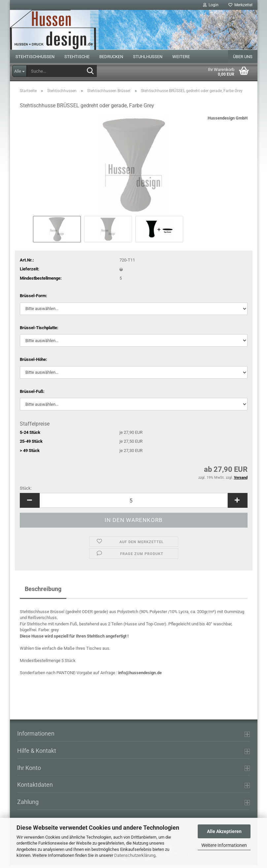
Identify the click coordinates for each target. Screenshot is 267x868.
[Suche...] (20, 71)
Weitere (181, 60)
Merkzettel (240, 5)
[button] (30, 503)
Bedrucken (111, 60)
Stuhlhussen (148, 60)
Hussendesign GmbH (228, 121)
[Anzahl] (134, 503)
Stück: (26, 491)
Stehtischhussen (35, 60)
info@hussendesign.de (140, 676)
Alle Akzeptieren (224, 831)
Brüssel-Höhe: (33, 362)
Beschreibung (43, 592)
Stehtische (77, 60)
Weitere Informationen (224, 845)
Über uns (243, 60)
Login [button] (211, 5)
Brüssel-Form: (33, 299)
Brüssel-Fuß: (32, 394)
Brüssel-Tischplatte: (39, 331)
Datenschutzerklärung (135, 855)
